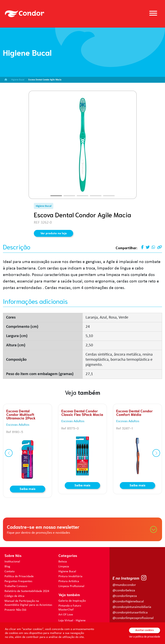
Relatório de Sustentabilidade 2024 (27, 591)
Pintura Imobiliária (70, 576)
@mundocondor (124, 585)
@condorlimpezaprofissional (133, 618)
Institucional (12, 562)
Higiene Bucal (67, 572)
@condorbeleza (124, 591)
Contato (10, 572)
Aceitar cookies (145, 630)
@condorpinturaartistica (130, 613)
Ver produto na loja (54, 233)
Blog (7, 567)
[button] (56, 196)
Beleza (63, 562)
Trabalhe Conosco (16, 586)
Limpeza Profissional (71, 586)
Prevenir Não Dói (15, 610)
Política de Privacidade (19, 576)
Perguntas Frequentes (18, 581)
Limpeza (64, 567)
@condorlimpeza (125, 596)
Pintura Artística (69, 581)
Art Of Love (66, 615)
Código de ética (14, 596)
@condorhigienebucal (128, 602)
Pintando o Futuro (70, 606)
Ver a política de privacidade (145, 637)
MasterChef (66, 610)
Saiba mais (28, 489)
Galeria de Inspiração (72, 601)
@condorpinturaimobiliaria (132, 607)
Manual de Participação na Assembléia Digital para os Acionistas (28, 603)
